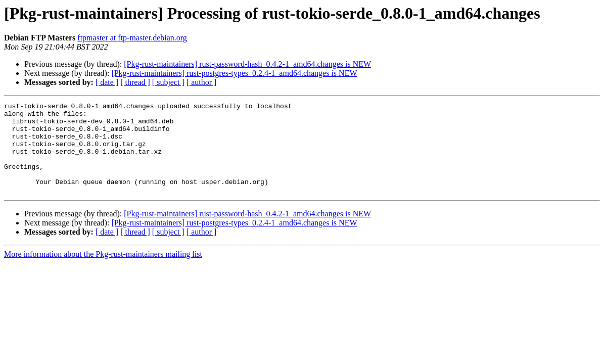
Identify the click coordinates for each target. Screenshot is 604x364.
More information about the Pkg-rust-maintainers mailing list (103, 272)
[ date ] (107, 82)
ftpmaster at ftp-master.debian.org (132, 38)
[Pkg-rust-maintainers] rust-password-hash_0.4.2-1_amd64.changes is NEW (247, 64)
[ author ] (202, 82)
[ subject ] (168, 82)
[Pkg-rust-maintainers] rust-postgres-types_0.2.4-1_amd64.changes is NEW (234, 73)
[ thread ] (135, 82)
